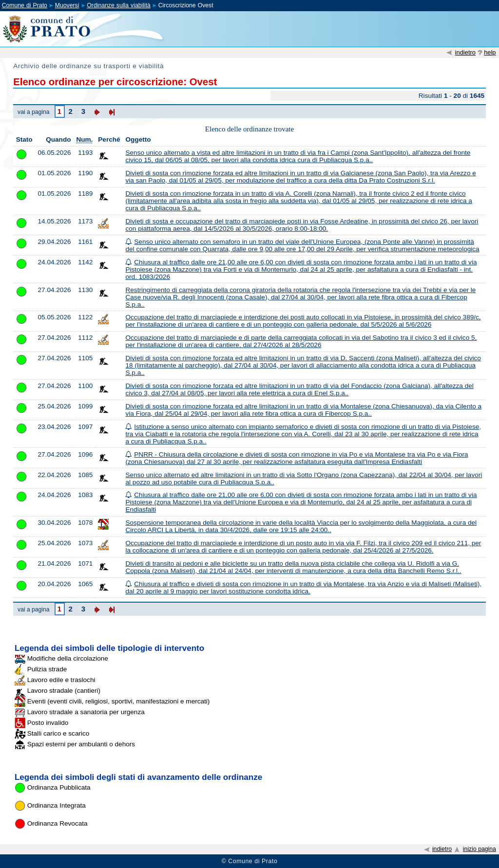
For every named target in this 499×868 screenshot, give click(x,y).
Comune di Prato (25, 5)
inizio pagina (480, 849)
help (490, 52)
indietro (465, 52)
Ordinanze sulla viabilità (119, 5)
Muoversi (67, 5)
